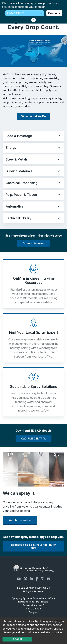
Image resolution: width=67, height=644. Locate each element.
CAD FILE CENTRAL (34, 439)
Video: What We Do (33, 116)
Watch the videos (20, 520)
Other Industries (33, 243)
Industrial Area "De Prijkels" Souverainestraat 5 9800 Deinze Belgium (33, 605)
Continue (54, 13)
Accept (17, 639)
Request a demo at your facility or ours (34, 546)
